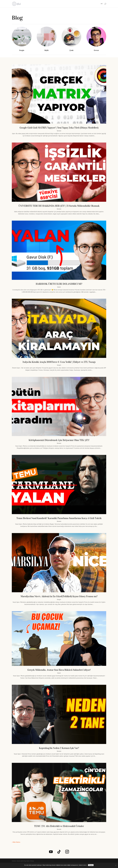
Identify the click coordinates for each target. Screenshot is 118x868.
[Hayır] (116, 865)
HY (102, 4)
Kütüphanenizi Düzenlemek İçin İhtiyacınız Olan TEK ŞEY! (59, 440)
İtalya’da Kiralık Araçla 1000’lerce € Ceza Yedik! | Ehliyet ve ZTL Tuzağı (59, 362)
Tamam (91, 865)
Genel (59, 287)
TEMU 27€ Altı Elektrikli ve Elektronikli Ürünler (59, 826)
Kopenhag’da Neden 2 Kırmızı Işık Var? (59, 748)
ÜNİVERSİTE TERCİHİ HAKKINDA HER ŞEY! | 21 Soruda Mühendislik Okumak (59, 206)
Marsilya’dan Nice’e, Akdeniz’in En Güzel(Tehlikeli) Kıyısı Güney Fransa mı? (59, 596)
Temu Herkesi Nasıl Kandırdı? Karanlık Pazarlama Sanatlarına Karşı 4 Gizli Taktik (59, 518)
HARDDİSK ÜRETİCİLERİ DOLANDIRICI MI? (59, 284)
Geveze (96, 50)
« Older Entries (16, 842)
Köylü (47, 50)
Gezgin (22, 50)
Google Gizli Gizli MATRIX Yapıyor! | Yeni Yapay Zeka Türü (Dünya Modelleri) (59, 128)
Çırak (71, 50)
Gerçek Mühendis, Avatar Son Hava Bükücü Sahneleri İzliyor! (59, 670)
